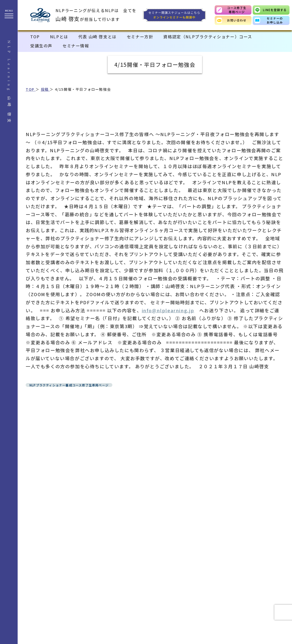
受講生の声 (41, 46)
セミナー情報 (76, 46)
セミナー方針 (140, 37)
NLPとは (59, 37)
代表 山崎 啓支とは (98, 37)
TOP (35, 37)
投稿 (45, 89)
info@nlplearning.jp (168, 310)
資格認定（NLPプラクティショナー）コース (208, 37)
